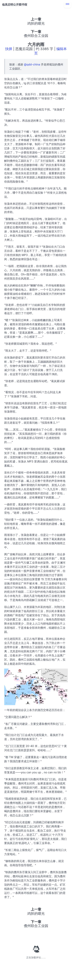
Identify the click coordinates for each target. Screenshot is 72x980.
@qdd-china (32, 64)
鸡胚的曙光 (36, 23)
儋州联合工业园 (36, 36)
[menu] (67, 5)
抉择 (9, 49)
